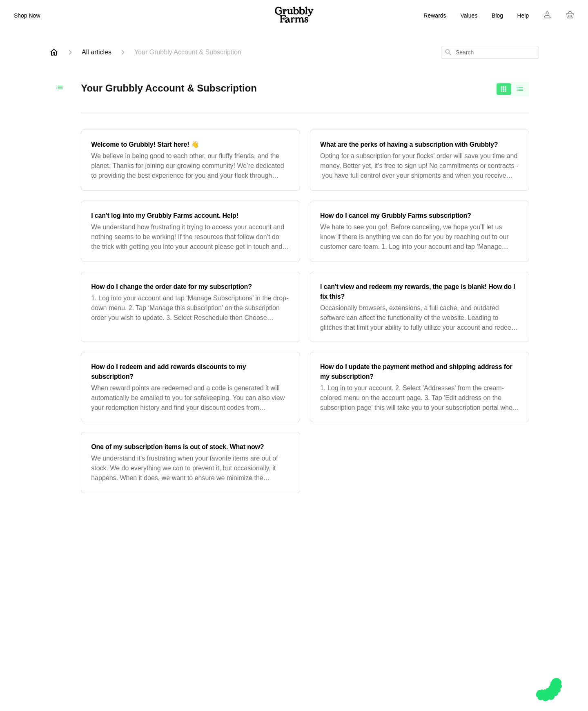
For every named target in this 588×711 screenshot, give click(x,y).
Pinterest (507, 607)
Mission (365, 598)
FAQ (437, 598)
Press (366, 627)
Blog (497, 16)
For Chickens (294, 588)
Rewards (435, 16)
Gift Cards (294, 598)
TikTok (508, 627)
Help (523, 16)
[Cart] (570, 15)
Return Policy (436, 617)
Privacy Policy (437, 637)
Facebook (508, 598)
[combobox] (490, 52)
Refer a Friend (365, 617)
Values (469, 16)
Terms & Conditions (437, 627)
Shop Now (27, 16)
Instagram (507, 588)
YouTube (508, 617)
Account (437, 607)
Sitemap (437, 647)
